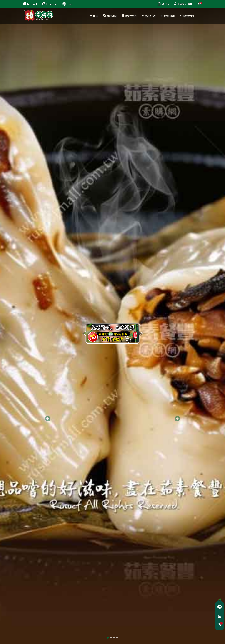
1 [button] (108, 638)
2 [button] (111, 638)
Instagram (50, 4)
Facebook (30, 4)
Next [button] (177, 419)
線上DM (164, 4)
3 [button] (114, 638)
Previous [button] (48, 419)
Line (67, 4)
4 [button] (117, 638)
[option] (112, 322)
